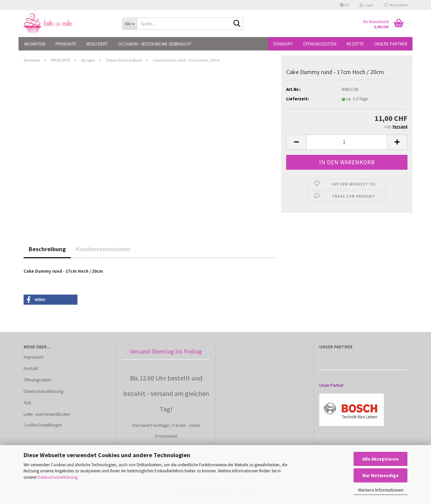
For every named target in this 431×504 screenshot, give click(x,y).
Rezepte (355, 44)
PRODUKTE (66, 44)
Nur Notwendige (380, 475)
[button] (344, 5)
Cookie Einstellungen (43, 425)
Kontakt (31, 368)
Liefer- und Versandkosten (47, 414)
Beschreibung (47, 249)
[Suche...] (129, 24)
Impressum (34, 357)
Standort (283, 44)
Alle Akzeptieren (380, 459)
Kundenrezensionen (103, 249)
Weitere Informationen (381, 490)
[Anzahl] (347, 142)
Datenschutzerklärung (58, 477)
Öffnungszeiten (320, 44)
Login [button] (367, 5)
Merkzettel (396, 5)
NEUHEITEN (35, 44)
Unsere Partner (391, 44)
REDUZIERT (97, 44)
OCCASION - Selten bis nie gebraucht (155, 44)
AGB (27, 403)
